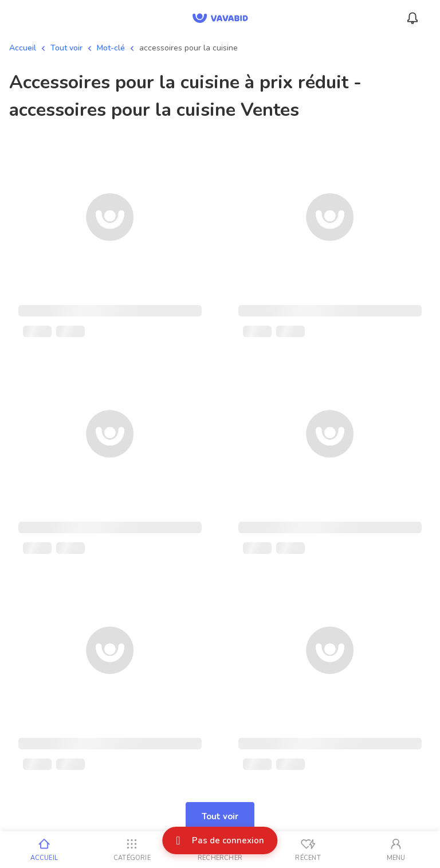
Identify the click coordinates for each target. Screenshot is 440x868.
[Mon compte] (396, 850)
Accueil (23, 48)
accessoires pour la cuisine (188, 48)
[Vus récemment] (308, 850)
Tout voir (66, 48)
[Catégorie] (132, 850)
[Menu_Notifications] (412, 18)
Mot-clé (111, 48)
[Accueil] (44, 850)
